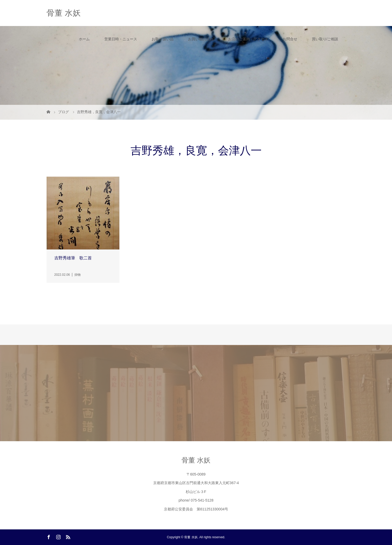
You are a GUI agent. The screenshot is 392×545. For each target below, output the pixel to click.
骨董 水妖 (64, 13)
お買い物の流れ (201, 39)
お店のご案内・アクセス (248, 39)
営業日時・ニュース (121, 39)
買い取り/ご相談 (325, 39)
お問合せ (290, 39)
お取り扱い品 (163, 39)
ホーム (84, 39)
